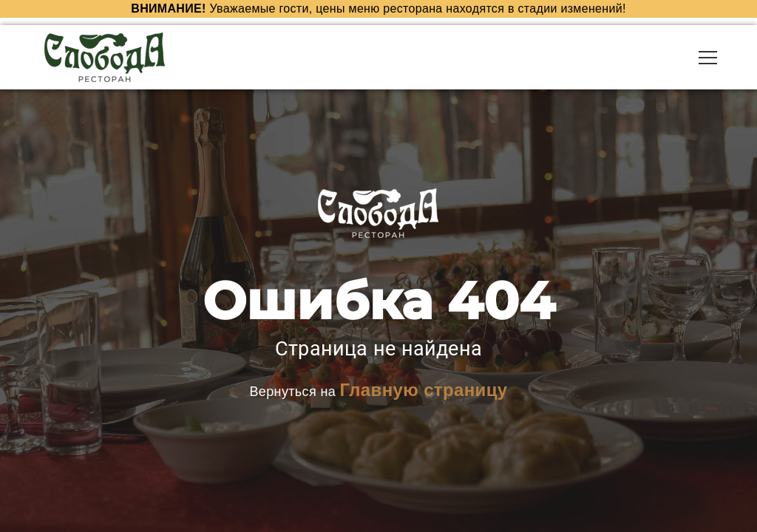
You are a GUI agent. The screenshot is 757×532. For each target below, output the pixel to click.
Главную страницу (423, 389)
